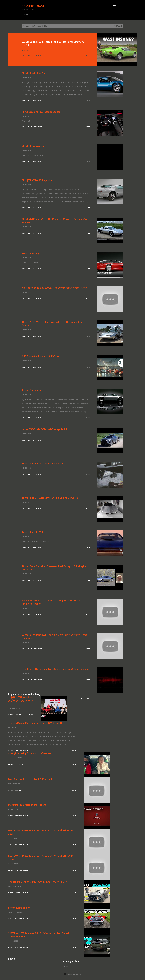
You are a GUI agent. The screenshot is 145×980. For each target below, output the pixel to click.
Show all (118, 26)
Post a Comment (35, 56)
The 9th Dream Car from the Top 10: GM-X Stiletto (36, 723)
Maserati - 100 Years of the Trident (27, 805)
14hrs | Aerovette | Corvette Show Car (43, 463)
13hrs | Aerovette (31, 390)
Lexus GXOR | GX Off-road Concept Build (44, 429)
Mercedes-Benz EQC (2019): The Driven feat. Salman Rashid (54, 288)
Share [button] (24, 56)
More (88, 56)
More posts (85, 699)
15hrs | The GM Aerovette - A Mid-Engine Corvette (50, 498)
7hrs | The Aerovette (33, 146)
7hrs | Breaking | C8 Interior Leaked (41, 112)
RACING (26, 14)
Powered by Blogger (72, 974)
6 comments (20, 715)
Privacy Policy (69, 966)
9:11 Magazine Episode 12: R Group (41, 356)
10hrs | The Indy (31, 253)
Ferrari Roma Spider (19, 908)
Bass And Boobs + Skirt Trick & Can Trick (30, 779)
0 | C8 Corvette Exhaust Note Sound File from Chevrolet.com (55, 669)
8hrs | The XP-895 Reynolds (37, 180)
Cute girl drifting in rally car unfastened (30, 753)
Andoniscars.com (34, 6)
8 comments (20, 790)
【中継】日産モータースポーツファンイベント (21, 701)
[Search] (113, 6)
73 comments (20, 764)
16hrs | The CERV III (33, 532)
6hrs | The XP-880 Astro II (36, 73)
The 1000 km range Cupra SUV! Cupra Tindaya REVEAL (38, 882)
